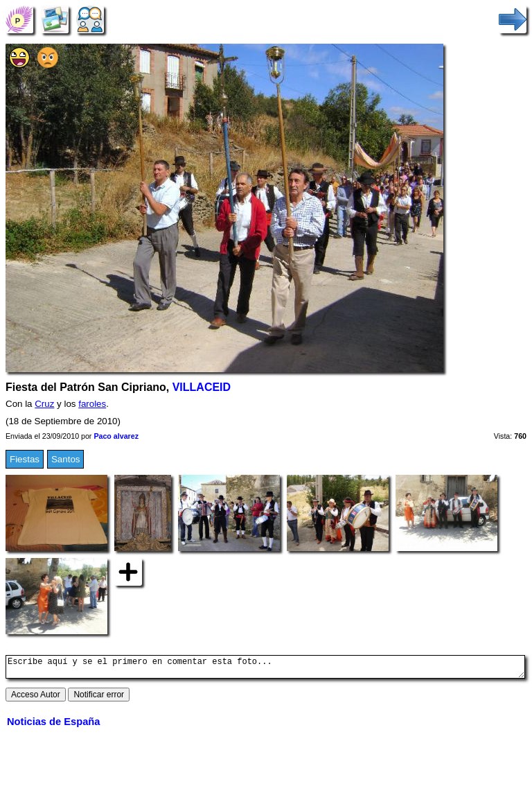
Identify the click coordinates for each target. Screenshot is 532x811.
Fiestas (25, 459)
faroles (92, 404)
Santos (66, 459)
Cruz (44, 404)
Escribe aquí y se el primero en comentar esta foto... (265, 669)
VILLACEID (202, 387)
